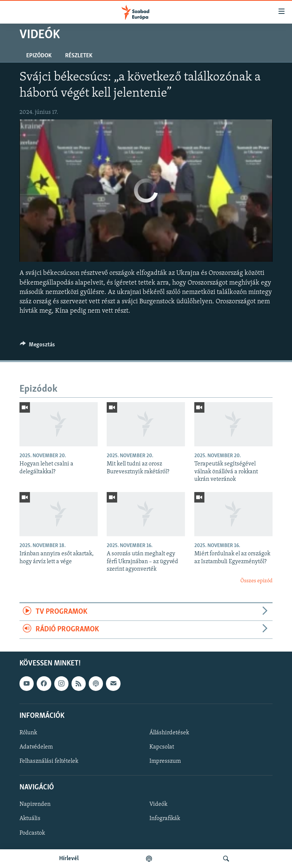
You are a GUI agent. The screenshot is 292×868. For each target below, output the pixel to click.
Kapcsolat (162, 747)
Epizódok (39, 56)
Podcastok (32, 833)
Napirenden (35, 804)
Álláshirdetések (169, 733)
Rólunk (28, 733)
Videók (158, 804)
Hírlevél (69, 859)
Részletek (79, 56)
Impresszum (165, 761)
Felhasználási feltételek (49, 761)
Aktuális (30, 819)
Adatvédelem (36, 747)
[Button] (37, 346)
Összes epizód (256, 581)
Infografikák (165, 819)
